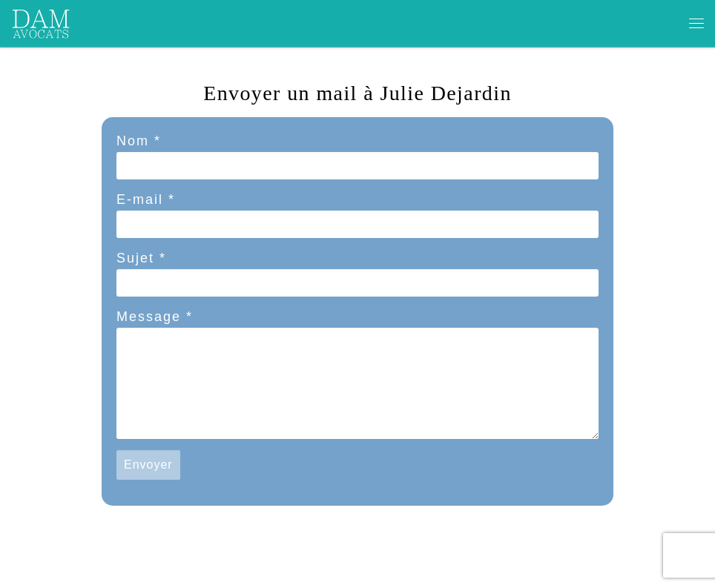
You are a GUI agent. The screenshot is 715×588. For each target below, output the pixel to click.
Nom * (139, 141)
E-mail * (146, 199)
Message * (155, 317)
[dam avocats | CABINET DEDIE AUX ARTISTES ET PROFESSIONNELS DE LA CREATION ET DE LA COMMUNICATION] (42, 22)
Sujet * (141, 258)
